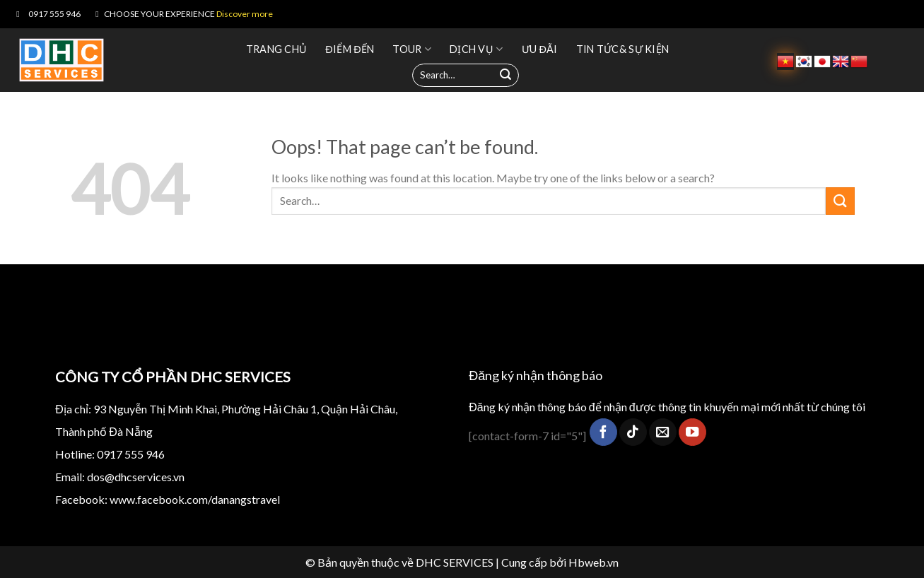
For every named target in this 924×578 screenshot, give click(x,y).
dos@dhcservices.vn (136, 477)
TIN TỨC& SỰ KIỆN (623, 49)
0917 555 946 (131, 454)
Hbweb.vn (593, 562)
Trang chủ (277, 49)
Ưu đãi (540, 49)
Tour (412, 49)
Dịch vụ (476, 49)
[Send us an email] (662, 432)
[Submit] (505, 75)
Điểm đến (350, 49)
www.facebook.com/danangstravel (195, 499)
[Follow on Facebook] (603, 432)
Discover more (245, 14)
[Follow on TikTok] (633, 432)
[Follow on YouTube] (692, 432)
